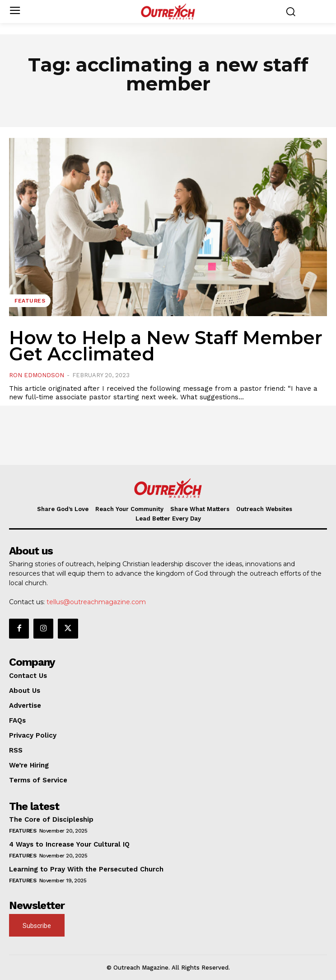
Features (30, 301)
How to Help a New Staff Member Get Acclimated (166, 346)
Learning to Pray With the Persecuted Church (86, 869)
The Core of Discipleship (51, 819)
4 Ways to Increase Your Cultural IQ (69, 844)
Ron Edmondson (37, 375)
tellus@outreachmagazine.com (96, 602)
